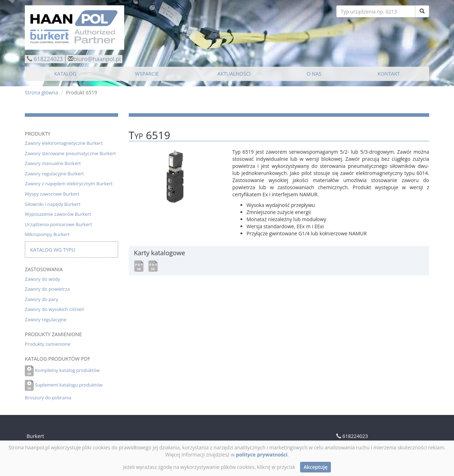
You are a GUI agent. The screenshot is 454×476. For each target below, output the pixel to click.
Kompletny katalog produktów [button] (67, 370)
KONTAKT (389, 74)
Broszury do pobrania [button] (48, 398)
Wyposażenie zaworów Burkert (58, 214)
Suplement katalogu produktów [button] (69, 385)
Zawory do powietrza (47, 289)
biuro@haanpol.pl (97, 59)
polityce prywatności (262, 455)
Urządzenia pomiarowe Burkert (58, 224)
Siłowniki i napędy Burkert (53, 204)
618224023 (48, 59)
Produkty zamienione (48, 344)
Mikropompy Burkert (47, 234)
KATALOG (65, 74)
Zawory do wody (42, 279)
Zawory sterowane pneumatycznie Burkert (70, 153)
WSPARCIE (147, 74)
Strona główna (41, 92)
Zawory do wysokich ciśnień (54, 309)
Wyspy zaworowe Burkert (52, 194)
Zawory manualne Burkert (53, 163)
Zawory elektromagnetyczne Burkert (64, 143)
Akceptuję (315, 467)
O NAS (314, 74)
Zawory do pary (41, 299)
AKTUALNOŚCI (234, 74)
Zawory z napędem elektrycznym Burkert (69, 184)
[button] (139, 265)
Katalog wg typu (53, 250)
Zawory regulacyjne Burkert (54, 174)
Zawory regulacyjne (46, 319)
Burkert (35, 436)
